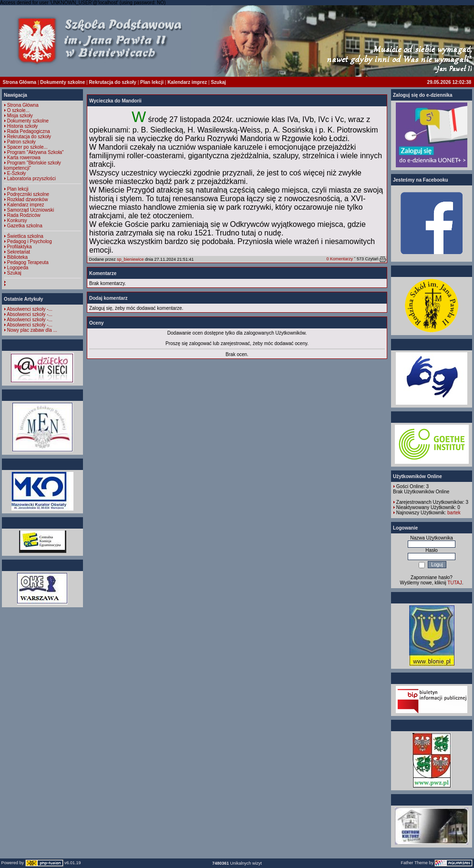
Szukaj (218, 82)
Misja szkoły (20, 116)
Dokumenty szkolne (62, 82)
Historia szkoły (22, 126)
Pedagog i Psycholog (30, 241)
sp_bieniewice (130, 259)
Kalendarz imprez (187, 82)
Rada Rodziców (24, 215)
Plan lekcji (152, 82)
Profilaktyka (20, 247)
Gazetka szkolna (25, 226)
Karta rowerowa (24, 158)
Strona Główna (20, 82)
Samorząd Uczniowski (31, 210)
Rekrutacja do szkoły (112, 82)
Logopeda (18, 268)
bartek (454, 513)
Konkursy (17, 220)
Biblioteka (17, 257)
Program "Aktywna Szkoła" (36, 152)
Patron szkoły (21, 142)
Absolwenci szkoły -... (30, 309)
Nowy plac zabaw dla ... (32, 330)
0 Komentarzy (340, 259)
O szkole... (18, 110)
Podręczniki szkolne (28, 194)
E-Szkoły (16, 173)
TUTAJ (454, 583)
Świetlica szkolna (25, 236)
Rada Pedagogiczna (29, 131)
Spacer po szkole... (27, 147)
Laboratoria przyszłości (31, 179)
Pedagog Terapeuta (28, 262)
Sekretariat (19, 252)
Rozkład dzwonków (28, 199)
